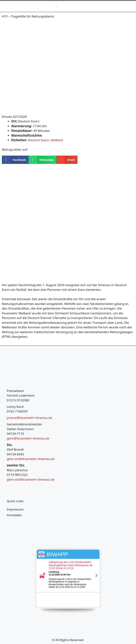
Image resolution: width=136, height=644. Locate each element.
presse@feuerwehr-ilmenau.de (30, 418)
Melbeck (57, 140)
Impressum (15, 509)
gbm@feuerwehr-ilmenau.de (28, 438)
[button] (56, 6)
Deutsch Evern (38, 140)
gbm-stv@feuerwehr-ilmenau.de (31, 459)
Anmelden (14, 515)
